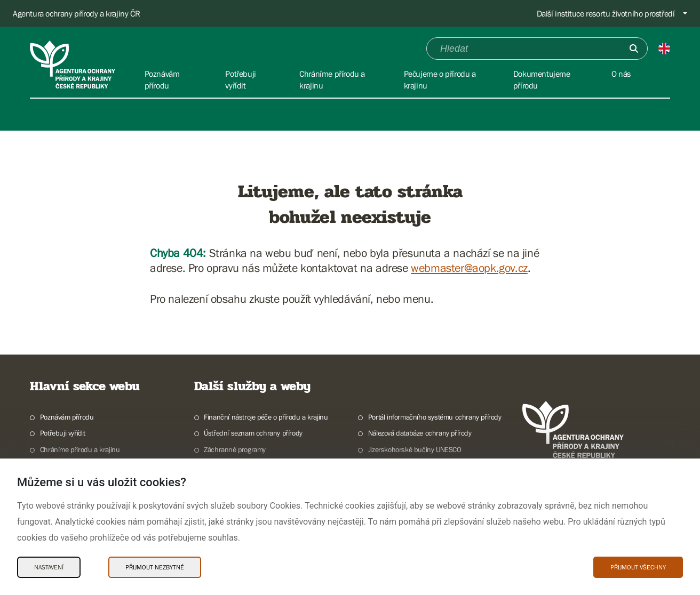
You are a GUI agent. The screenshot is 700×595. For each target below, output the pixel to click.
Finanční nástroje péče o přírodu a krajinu (266, 417)
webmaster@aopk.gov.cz (469, 268)
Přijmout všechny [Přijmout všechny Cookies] (638, 567)
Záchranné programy (235, 449)
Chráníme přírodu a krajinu (80, 449)
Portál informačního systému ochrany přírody (435, 417)
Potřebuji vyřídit (63, 433)
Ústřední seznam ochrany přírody (253, 433)
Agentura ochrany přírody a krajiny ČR (76, 13)
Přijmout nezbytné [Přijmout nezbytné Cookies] (155, 567)
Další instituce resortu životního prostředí (606, 13)
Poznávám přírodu (67, 417)
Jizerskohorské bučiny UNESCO (415, 449)
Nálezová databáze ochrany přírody (420, 433)
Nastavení (49, 567)
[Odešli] (634, 49)
